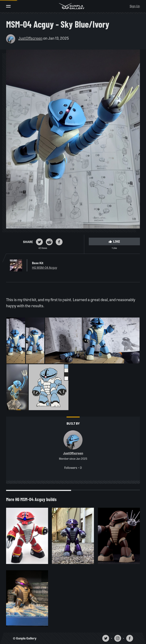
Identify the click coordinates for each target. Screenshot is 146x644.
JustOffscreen (30, 38)
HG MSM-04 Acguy (44, 267)
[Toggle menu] (8, 6)
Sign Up (135, 6)
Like (114, 241)
